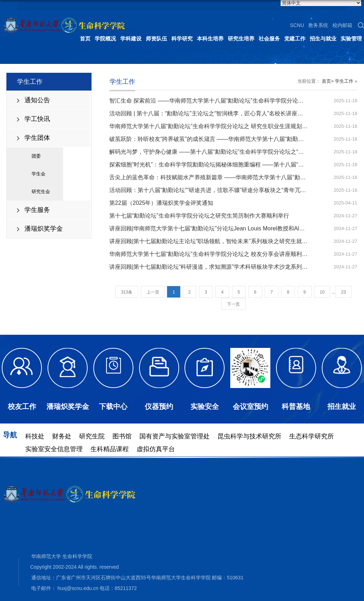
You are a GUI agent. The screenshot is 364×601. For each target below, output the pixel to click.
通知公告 (37, 100)
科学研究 (182, 39)
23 (343, 292)
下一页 (233, 304)
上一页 (153, 292)
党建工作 (295, 39)
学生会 (38, 174)
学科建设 (131, 39)
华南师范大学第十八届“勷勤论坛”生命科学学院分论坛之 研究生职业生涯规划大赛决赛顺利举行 (228, 126)
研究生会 (41, 192)
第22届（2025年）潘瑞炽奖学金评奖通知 (161, 203)
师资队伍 (156, 39)
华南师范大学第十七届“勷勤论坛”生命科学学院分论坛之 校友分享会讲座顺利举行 (211, 254)
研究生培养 (241, 39)
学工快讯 (37, 119)
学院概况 (105, 39)
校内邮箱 (342, 25)
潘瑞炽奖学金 (44, 229)
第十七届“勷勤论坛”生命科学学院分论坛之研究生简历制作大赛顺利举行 (199, 216)
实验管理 (351, 39)
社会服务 (269, 39)
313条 (127, 292)
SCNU (297, 25)
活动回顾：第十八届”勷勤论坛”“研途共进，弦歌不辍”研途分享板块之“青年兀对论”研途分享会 (226, 190)
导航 (10, 435)
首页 (85, 39)
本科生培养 (210, 39)
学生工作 (344, 81)
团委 (36, 156)
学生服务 (37, 210)
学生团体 (37, 138)
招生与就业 (323, 39)
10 (322, 292)
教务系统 (318, 25)
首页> (328, 81)
